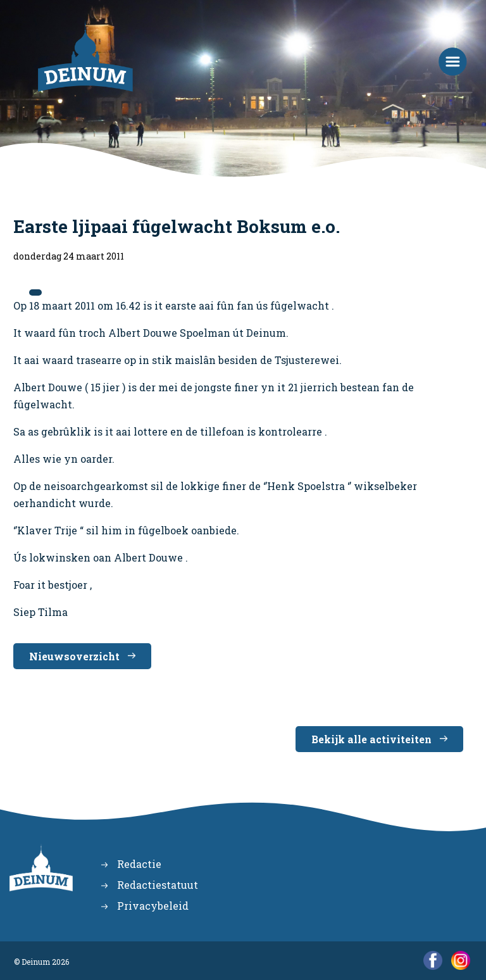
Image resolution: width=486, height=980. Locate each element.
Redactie (139, 864)
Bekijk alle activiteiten (371, 739)
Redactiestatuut (158, 885)
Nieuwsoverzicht (74, 656)
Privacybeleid (153, 906)
